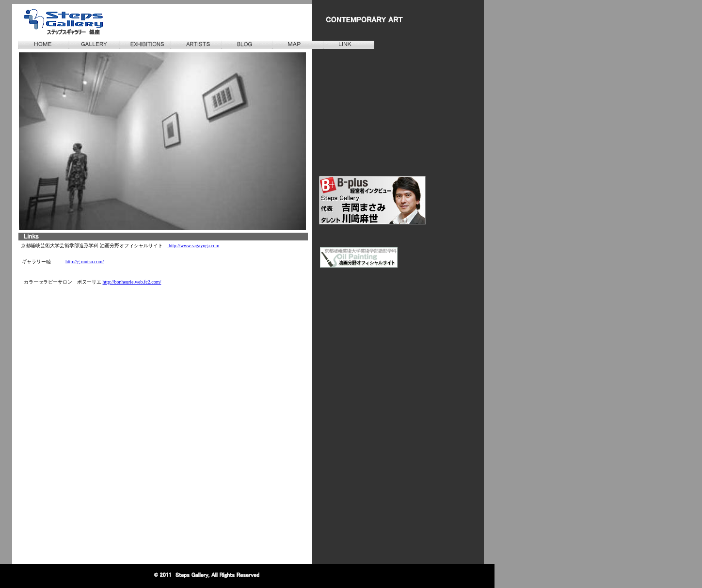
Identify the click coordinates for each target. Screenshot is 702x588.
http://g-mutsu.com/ (85, 262)
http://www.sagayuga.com (194, 246)
